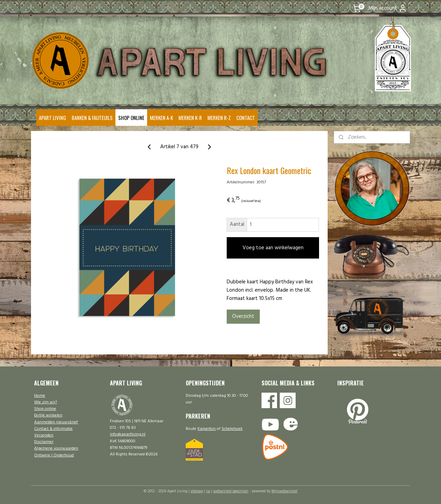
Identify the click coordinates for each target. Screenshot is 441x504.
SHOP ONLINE (131, 118)
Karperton (207, 429)
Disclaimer (44, 442)
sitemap (197, 491)
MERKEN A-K (161, 118)
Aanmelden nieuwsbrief (56, 422)
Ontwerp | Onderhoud (54, 455)
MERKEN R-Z (219, 118)
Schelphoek (232, 429)
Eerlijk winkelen (48, 415)
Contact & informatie (53, 429)
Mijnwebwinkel (284, 491)
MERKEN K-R (190, 118)
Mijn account (388, 8)
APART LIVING (53, 118)
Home (40, 396)
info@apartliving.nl (128, 434)
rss (208, 491)
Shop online (45, 409)
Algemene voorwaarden (56, 448)
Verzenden (44, 435)
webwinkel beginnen (231, 491)
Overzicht (243, 316)
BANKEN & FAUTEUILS (92, 118)
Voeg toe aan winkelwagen (273, 248)
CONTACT (246, 118)
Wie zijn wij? (45, 402)
